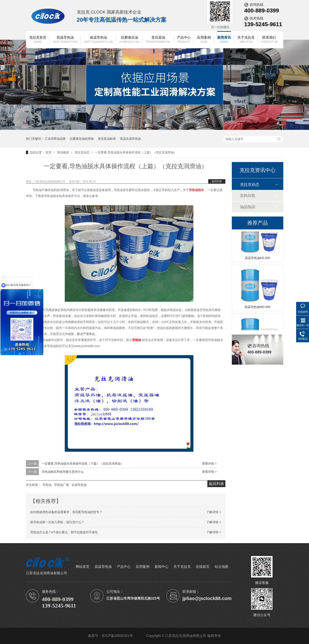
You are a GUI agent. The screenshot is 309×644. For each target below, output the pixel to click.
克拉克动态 (82, 152)
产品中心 (184, 40)
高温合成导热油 (130, 139)
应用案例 (204, 40)
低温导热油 (99, 40)
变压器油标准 (107, 139)
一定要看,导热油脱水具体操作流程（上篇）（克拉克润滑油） (136, 152)
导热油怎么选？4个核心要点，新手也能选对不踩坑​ (64, 532)
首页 (49, 152)
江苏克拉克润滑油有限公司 (50, 182)
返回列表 (217, 181)
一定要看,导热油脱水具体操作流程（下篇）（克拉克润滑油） (83, 464)
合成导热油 (79, 485)
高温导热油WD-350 (257, 308)
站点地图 (222, 567)
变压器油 (158, 40)
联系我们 (269, 40)
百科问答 (248, 196)
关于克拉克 (246, 40)
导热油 (47, 485)
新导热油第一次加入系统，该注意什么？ (57, 522)
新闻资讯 (224, 40)
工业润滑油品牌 (55, 139)
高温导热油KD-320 (257, 259)
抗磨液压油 (130, 40)
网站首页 (83, 567)
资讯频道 (63, 152)
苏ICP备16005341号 (117, 636)
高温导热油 (65, 40)
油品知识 (248, 207)
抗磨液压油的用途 (82, 139)
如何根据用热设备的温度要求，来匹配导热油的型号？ (66, 512)
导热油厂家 (62, 485)
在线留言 (203, 567)
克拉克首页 (38, 40)
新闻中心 (161, 567)
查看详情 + (209, 464)
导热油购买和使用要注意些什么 (63, 472)
